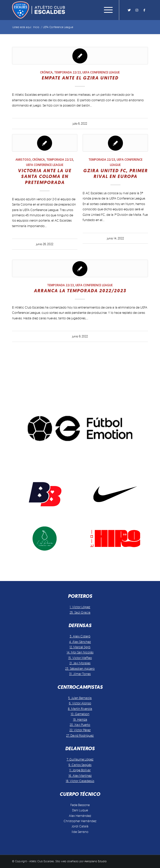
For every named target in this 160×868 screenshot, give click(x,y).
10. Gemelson (80, 714)
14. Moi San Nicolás (80, 652)
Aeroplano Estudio (96, 861)
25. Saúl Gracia (80, 612)
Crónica (46, 72)
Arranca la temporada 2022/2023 (80, 291)
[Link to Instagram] (137, 10)
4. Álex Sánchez (80, 642)
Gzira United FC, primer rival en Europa (115, 174)
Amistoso (23, 159)
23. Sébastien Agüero (80, 668)
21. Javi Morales (80, 663)
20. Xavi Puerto (80, 725)
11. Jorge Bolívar (80, 770)
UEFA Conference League (101, 72)
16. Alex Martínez (80, 776)
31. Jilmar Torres (80, 674)
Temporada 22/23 (67, 72)
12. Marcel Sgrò (80, 647)
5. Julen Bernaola (80, 698)
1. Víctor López (80, 607)
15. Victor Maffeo (80, 658)
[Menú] (106, 10)
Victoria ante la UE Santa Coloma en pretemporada (45, 176)
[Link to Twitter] (129, 10)
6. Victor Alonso (80, 703)
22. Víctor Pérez (80, 730)
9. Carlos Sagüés (80, 765)
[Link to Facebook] (144, 10)
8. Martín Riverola (80, 709)
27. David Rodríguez (80, 735)
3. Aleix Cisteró (80, 636)
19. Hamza (80, 719)
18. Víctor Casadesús (80, 781)
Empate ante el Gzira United (80, 78)
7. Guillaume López (80, 759)
